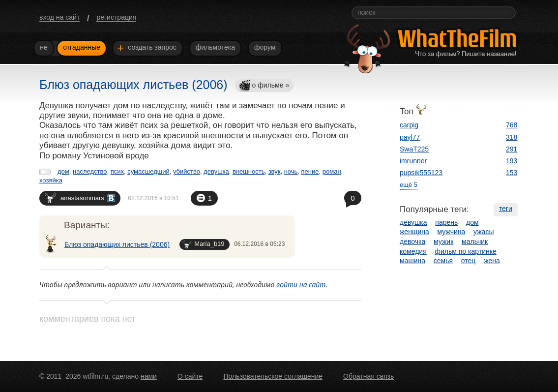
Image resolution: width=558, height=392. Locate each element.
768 (512, 125)
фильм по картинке (466, 251)
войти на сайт (301, 285)
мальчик (475, 241)
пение (310, 171)
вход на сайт (59, 17)
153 (512, 173)
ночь (291, 171)
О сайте (190, 376)
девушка (216, 171)
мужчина (452, 232)
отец (469, 261)
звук (275, 171)
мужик (443, 241)
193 (512, 161)
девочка (412, 241)
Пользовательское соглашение (273, 376)
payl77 (410, 137)
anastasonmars (80, 197)
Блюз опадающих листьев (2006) (117, 244)
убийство (187, 171)
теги (506, 209)
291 (512, 149)
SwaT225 (414, 149)
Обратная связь (368, 376)
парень (446, 222)
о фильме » (264, 86)
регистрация (116, 17)
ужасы (484, 232)
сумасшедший (148, 171)
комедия (413, 251)
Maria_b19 (204, 244)
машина (412, 261)
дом (63, 171)
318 (512, 137)
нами (149, 376)
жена (492, 261)
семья (443, 261)
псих (117, 171)
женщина (414, 232)
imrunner (413, 161)
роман (332, 171)
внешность (249, 171)
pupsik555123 (421, 173)
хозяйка (51, 180)
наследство (90, 171)
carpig (409, 125)
